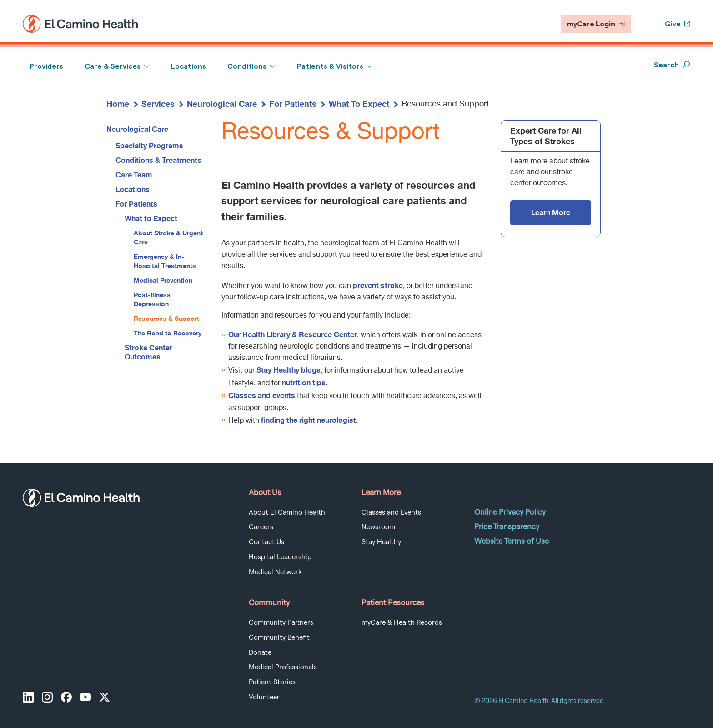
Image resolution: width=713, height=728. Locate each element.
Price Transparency (507, 526)
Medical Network (275, 572)
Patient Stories (272, 682)
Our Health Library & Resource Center (293, 334)
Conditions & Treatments (158, 160)
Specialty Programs (149, 145)
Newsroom (378, 527)
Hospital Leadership (280, 557)
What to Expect (151, 218)
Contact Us (266, 542)
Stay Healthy (381, 542)
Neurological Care (222, 104)
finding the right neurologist (309, 420)
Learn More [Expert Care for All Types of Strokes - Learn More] (551, 212)
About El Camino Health (287, 512)
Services (158, 104)
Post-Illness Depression (152, 299)
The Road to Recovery (168, 333)
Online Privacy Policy (510, 512)
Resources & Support (166, 318)
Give (678, 24)
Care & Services (113, 66)
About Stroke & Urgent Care (168, 237)
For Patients (293, 104)
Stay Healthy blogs (289, 370)
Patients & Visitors (330, 66)
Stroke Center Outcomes (148, 352)
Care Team (134, 174)
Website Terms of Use (512, 541)
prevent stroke (378, 285)
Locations (188, 66)
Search (672, 65)
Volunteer (264, 697)
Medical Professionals (283, 667)
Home (118, 104)
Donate (260, 652)
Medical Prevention (163, 280)
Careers (261, 527)
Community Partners (281, 622)
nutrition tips (304, 382)
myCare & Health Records (402, 622)
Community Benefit (279, 637)
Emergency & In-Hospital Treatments (165, 261)
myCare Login (596, 24)
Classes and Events (391, 512)
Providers (46, 66)
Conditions (247, 66)
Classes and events (262, 395)
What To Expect (359, 104)
